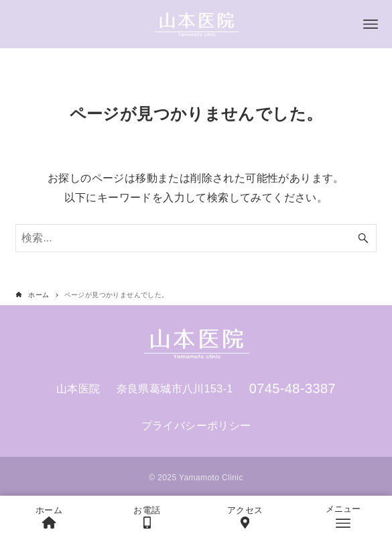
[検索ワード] (196, 238)
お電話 (147, 517)
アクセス (245, 517)
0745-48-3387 (292, 388)
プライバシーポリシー (196, 426)
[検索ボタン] (363, 238)
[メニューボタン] (371, 24)
